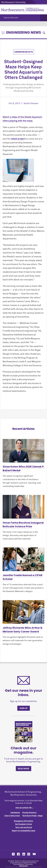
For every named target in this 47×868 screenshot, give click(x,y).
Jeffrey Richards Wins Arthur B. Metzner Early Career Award (23, 630)
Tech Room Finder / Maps (32, 816)
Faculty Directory (29, 813)
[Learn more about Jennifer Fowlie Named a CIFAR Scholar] (23, 559)
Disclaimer (24, 866)
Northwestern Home (23, 824)
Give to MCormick (12, 816)
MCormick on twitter (13, 854)
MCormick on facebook (18, 854)
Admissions (15, 813)
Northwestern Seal (24, 841)
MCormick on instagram (29, 854)
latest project (18, 139)
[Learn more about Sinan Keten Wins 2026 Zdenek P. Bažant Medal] (23, 451)
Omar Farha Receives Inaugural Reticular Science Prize (23, 525)
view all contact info (24, 808)
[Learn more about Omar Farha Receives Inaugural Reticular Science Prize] (23, 507)
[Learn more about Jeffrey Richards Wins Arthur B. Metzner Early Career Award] (23, 612)
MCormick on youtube (34, 854)
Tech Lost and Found (24, 828)
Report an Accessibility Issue (24, 831)
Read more (23, 769)
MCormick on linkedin (24, 854)
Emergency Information (23, 821)
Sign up (24, 708)
